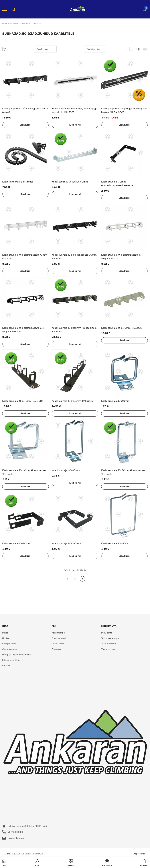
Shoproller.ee (139, 854)
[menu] (4, 9)
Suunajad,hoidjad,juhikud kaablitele (26, 23)
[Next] (82, 579)
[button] (131, 49)
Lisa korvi (25, 125)
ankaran (11, 854)
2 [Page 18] (75, 579)
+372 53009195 (16, 832)
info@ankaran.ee (16, 838)
